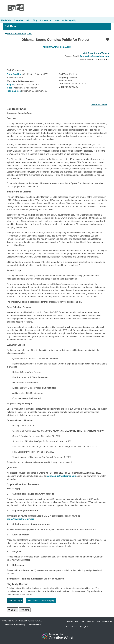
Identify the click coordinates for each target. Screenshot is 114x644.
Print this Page (15, 601)
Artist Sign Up (69, 20)
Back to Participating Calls (18, 33)
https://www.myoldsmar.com (57, 47)
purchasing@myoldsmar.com (61, 476)
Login (57, 20)
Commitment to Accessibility (15, 625)
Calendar (18, 20)
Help (28, 20)
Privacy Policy (85, 627)
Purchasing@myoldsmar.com (95, 56)
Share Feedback (35, 625)
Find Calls (6, 20)
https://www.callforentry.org (20, 519)
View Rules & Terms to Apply (41, 601)
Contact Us (46, 20)
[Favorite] (108, 40)
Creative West (24, 621)
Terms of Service (72, 627)
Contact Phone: (86, 60)
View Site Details (99, 105)
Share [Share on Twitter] (12, 610)
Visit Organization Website (96, 53)
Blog (35, 20)
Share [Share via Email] (25, 610)
